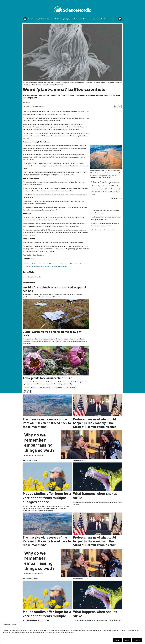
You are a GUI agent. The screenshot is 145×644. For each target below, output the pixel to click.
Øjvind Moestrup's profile (33, 277)
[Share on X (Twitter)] (118, 106)
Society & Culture (40, 19)
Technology (61, 19)
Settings (117, 640)
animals (34, 388)
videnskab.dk (70, 388)
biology (26, 388)
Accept (127, 640)
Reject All (137, 640)
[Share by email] (121, 106)
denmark (61, 388)
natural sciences (44, 388)
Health (31, 19)
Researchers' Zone (102, 19)
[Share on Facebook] (115, 106)
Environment (51, 19)
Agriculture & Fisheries (74, 19)
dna (54, 388)
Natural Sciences (89, 19)
